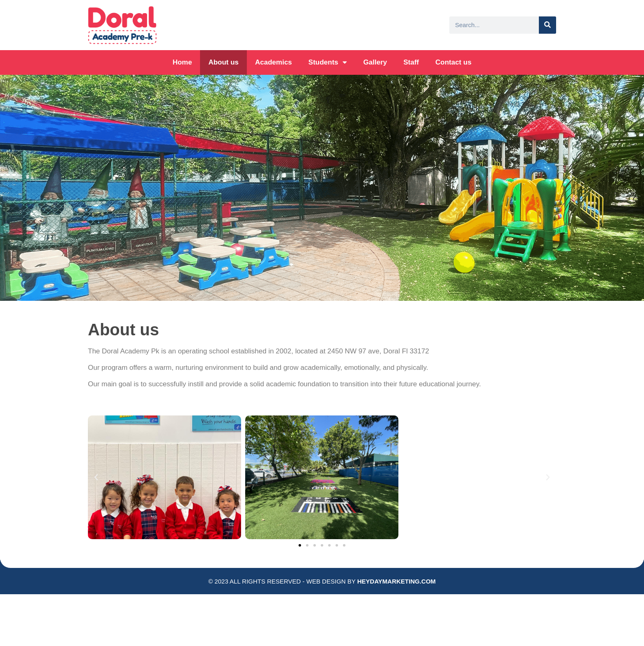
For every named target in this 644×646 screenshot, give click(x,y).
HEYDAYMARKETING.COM (397, 581)
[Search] (547, 25)
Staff (411, 62)
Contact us (453, 62)
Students (328, 62)
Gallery (375, 62)
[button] (300, 545)
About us (223, 62)
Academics (274, 62)
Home (182, 62)
